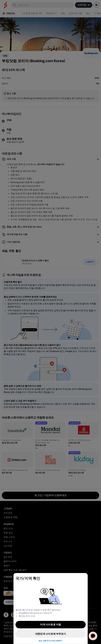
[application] (93, 636)
